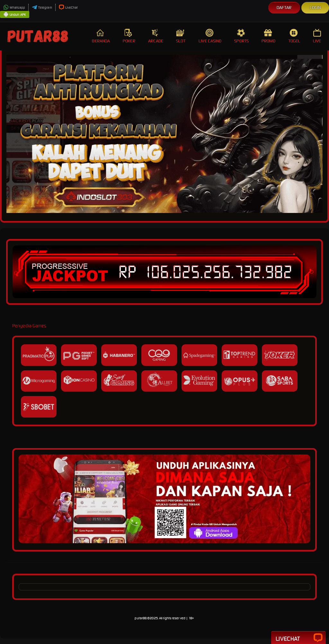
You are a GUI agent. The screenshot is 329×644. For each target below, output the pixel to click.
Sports (241, 36)
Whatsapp (14, 8)
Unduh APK (15, 15)
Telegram (42, 8)
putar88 (141, 618)
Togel (294, 36)
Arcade (156, 36)
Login (315, 8)
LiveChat (68, 8)
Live (318, 36)
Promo (269, 36)
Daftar (284, 8)
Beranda (101, 36)
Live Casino (210, 36)
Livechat (298, 638)
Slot (181, 36)
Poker (129, 36)
